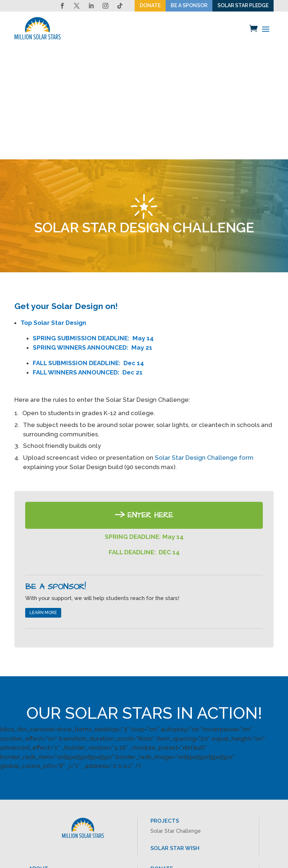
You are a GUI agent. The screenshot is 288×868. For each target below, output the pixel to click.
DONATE (150, 5)
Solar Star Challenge (176, 719)
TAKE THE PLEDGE (175, 777)
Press (35, 774)
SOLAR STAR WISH (175, 736)
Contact (39, 781)
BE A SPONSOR (189, 5)
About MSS (42, 767)
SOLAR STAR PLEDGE (243, 5)
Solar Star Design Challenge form (204, 346)
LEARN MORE (43, 501)
